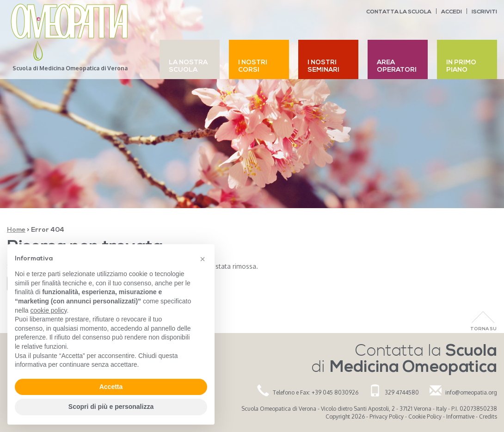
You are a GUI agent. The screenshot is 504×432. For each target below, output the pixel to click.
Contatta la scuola (399, 12)
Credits (488, 417)
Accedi (452, 12)
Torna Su (483, 329)
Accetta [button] (111, 387)
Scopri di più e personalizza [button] (111, 407)
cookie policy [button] (48, 310)
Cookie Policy (425, 417)
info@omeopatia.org (471, 392)
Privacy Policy (387, 417)
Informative (460, 417)
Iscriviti (484, 12)
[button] (203, 259)
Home (16, 230)
